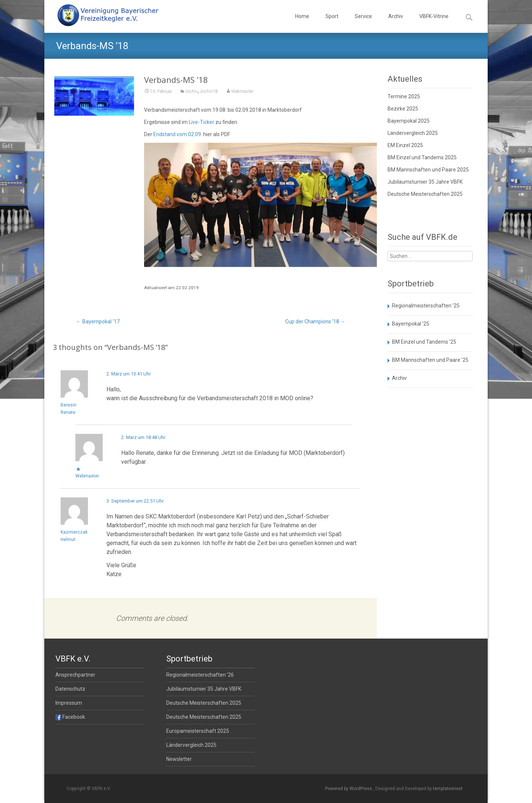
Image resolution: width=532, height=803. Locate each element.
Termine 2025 (404, 96)
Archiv (396, 23)
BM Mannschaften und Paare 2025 (428, 170)
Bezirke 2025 (403, 109)
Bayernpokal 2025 (409, 121)
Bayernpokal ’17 (98, 321)
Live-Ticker (202, 126)
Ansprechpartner (75, 675)
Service (363, 23)
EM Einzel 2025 (405, 145)
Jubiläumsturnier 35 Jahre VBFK (425, 182)
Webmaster (242, 96)
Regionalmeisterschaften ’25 (426, 306)
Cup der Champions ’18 (315, 321)
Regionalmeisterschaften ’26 (200, 675)
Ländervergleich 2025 (413, 133)
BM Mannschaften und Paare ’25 (430, 360)
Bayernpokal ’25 (411, 324)
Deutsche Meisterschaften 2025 (425, 194)
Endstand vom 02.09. (178, 139)
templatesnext (448, 789)
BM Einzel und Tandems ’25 (424, 342)
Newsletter (179, 759)
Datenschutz (70, 689)
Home (302, 23)
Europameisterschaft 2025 (198, 731)
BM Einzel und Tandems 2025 (422, 157)
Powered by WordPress (349, 789)
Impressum (69, 703)
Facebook (70, 717)
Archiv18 (209, 96)
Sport (332, 23)
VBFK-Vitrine (434, 23)
